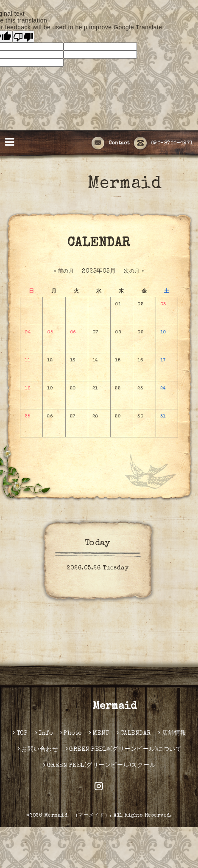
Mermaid (107, 184)
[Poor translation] (23, 37)
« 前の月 (64, 272)
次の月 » (134, 272)
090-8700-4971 (164, 144)
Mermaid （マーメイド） (77, 816)
